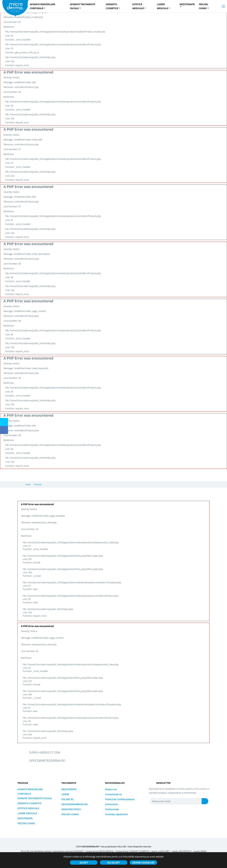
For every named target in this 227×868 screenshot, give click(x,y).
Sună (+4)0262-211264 (45, 752)
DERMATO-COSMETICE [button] (112, 6)
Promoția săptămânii (116, 814)
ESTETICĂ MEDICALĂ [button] (138, 6)
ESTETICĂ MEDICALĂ (28, 808)
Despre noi (111, 789)
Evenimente (111, 804)
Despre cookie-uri (143, 863)
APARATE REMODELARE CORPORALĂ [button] (42, 6)
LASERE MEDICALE (27, 813)
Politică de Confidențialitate (120, 799)
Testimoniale (112, 809)
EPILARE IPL (68, 799)
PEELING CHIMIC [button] (203, 6)
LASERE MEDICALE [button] (162, 6)
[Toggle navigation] (223, 6)
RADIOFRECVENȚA (71, 809)
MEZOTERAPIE (25, 818)
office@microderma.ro (47, 760)
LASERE (65, 794)
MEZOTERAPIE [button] (187, 4)
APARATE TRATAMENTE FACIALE (35, 798)
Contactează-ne (113, 794)
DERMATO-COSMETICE (30, 803)
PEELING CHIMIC (26, 823)
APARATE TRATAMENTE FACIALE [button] (83, 6)
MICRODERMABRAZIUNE (74, 804)
